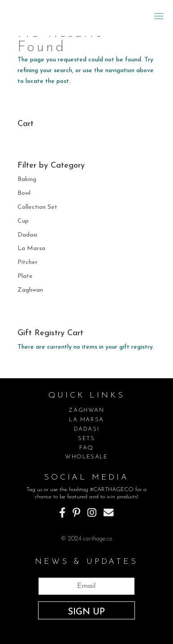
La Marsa (31, 249)
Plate (25, 276)
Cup (23, 221)
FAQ (86, 448)
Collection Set (37, 207)
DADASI (87, 429)
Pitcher (28, 262)
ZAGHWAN (86, 410)
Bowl (24, 193)
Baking (27, 179)
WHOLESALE (86, 457)
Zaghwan (30, 290)
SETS (86, 439)
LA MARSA (86, 420)
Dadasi (27, 235)
